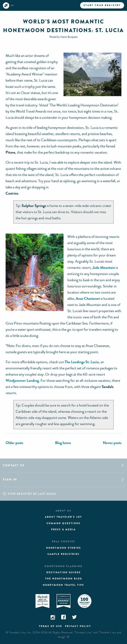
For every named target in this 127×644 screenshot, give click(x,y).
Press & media (64, 530)
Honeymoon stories (64, 548)
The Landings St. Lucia (82, 362)
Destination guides (64, 572)
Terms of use (51, 626)
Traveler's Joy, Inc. (20, 633)
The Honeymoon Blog (64, 579)
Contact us (14, 465)
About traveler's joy (64, 517)
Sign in (10, 480)
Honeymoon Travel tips (64, 585)
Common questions (64, 523)
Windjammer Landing (22, 381)
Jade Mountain (104, 268)
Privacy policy (78, 626)
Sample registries (64, 554)
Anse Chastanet (88, 299)
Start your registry (102, 5)
